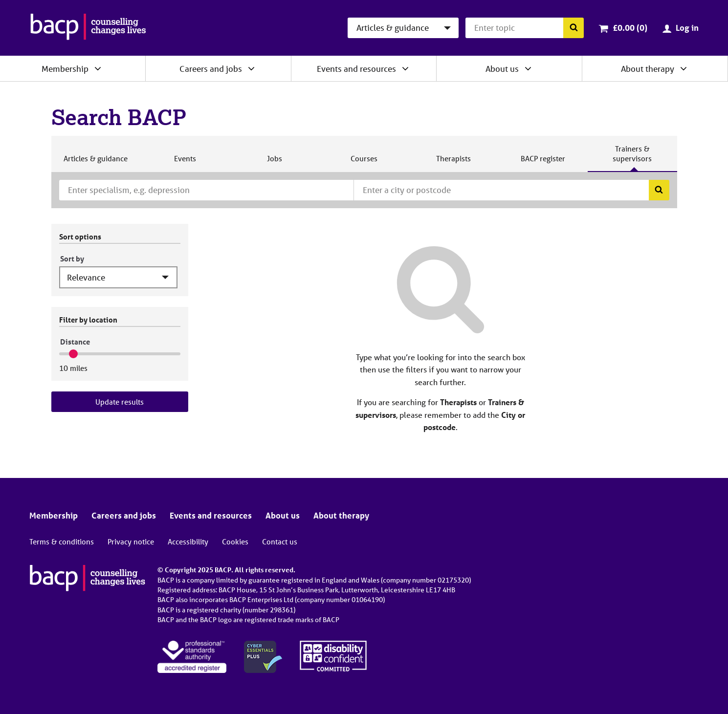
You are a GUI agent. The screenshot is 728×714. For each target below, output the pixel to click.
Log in (687, 28)
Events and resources (356, 69)
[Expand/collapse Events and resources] (405, 68)
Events (185, 162)
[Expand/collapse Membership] (98, 68)
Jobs (274, 162)
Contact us (280, 541)
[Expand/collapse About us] (528, 68)
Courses (364, 162)
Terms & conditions (62, 541)
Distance (75, 342)
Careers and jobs (211, 69)
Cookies (235, 541)
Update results (120, 402)
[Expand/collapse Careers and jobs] (251, 68)
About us (502, 69)
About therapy (648, 69)
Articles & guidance (95, 162)
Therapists (453, 162)
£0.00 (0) (630, 28)
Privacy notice (131, 541)
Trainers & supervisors (632, 158)
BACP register (543, 162)
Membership (65, 69)
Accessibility (188, 541)
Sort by (72, 259)
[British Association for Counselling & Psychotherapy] (88, 28)
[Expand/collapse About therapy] (684, 68)
